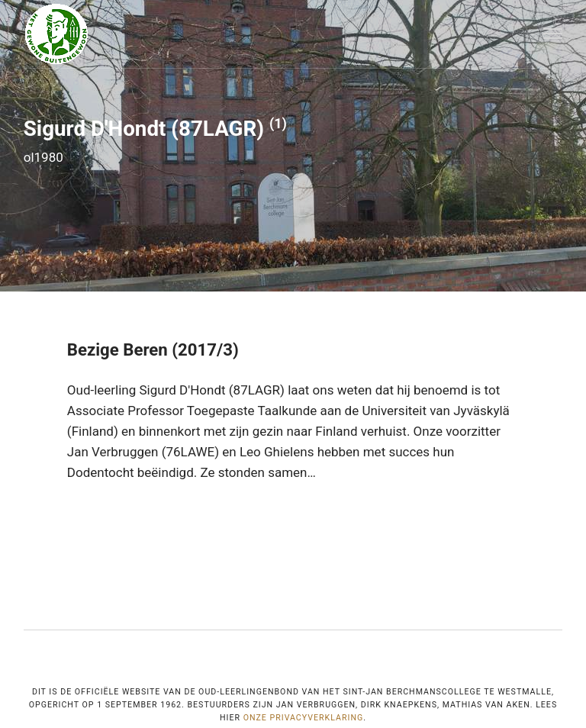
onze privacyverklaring (304, 718)
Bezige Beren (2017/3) (153, 350)
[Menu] (553, 34)
